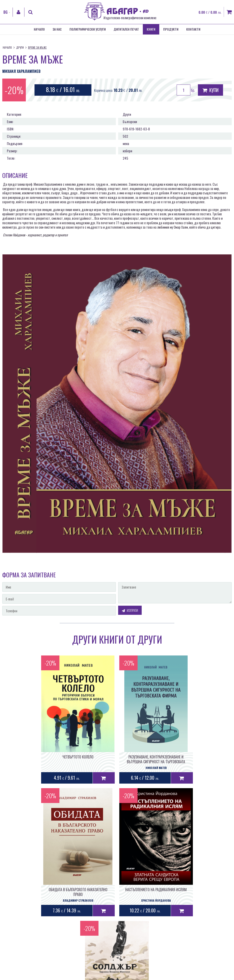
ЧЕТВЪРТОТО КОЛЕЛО (39, 757)
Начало (39, 29)
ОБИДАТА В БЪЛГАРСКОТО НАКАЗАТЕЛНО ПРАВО (195, 759)
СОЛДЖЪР (156, 889)
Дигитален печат (126, 29)
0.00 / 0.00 (210, 12)
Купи (210, 90)
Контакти (193, 29)
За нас (57, 29)
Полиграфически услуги (88, 29)
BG (5, 12)
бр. (186, 90)
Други (20, 47)
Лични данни (119, 976)
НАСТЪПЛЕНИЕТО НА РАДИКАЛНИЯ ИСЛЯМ (78, 889)
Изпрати (130, 610)
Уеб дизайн (168, 951)
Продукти (171, 29)
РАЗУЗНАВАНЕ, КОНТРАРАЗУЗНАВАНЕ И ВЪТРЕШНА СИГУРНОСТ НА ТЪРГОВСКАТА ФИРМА (117, 761)
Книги (151, 29)
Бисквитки (136, 976)
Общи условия (100, 976)
